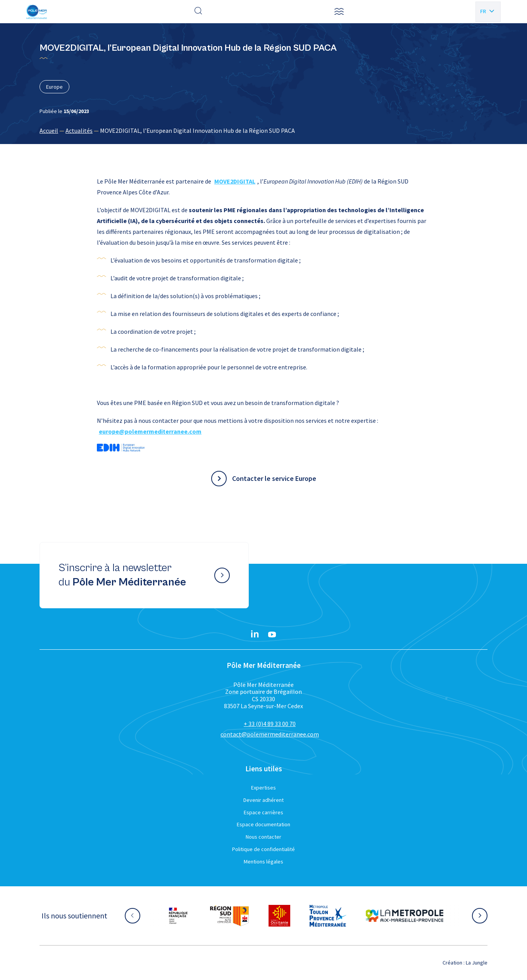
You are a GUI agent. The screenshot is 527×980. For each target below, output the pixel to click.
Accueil (49, 130)
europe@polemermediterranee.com (150, 431)
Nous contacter (263, 837)
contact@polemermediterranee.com (270, 734)
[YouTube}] (272, 635)
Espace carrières (263, 812)
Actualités (79, 130)
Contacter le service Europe (274, 478)
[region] (263, 130)
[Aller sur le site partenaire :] (178, 916)
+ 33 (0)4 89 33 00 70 (270, 724)
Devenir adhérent (263, 800)
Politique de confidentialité (263, 849)
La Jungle (477, 963)
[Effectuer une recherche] (198, 12)
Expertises (263, 788)
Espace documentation (263, 824)
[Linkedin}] (255, 635)
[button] (339, 12)
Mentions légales (263, 862)
